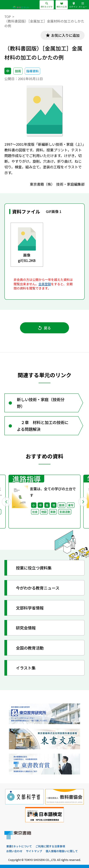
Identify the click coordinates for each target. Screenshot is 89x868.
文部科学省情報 (30, 608)
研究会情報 (26, 628)
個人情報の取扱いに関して (62, 851)
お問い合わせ (14, 851)
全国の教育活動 (30, 648)
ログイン (73, 5)
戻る (45, 328)
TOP (8, 17)
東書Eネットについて (19, 846)
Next (83, 502)
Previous (6, 502)
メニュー (83, 5)
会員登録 (45, 284)
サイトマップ (34, 851)
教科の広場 (62, 5)
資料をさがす (47, 5)
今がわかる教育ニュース (38, 588)
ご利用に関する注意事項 (50, 846)
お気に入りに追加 (65, 35)
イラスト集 (26, 668)
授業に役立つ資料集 (34, 568)
